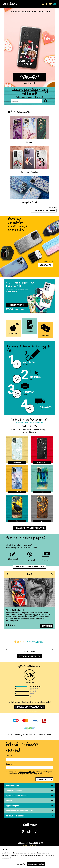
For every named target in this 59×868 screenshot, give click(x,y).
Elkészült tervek (17, 305)
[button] (43, 4)
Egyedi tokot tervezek (29, 77)
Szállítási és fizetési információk (30, 811)
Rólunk (30, 801)
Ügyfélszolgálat (30, 806)
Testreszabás (20, 864)
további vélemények (29, 656)
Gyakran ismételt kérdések (30, 796)
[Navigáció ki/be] (55, 4)
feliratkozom (44, 779)
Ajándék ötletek (30, 785)
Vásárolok (46, 265)
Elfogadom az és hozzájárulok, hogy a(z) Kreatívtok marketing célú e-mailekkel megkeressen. (31, 773)
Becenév (9, 756)
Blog (30, 574)
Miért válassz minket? (30, 816)
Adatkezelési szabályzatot (27, 772)
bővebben (47, 626)
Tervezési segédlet (30, 791)
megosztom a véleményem (29, 707)
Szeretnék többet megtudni (30, 567)
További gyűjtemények (30, 528)
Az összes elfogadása (36, 864)
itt (54, 855)
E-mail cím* (10, 764)
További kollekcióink (44, 210)
